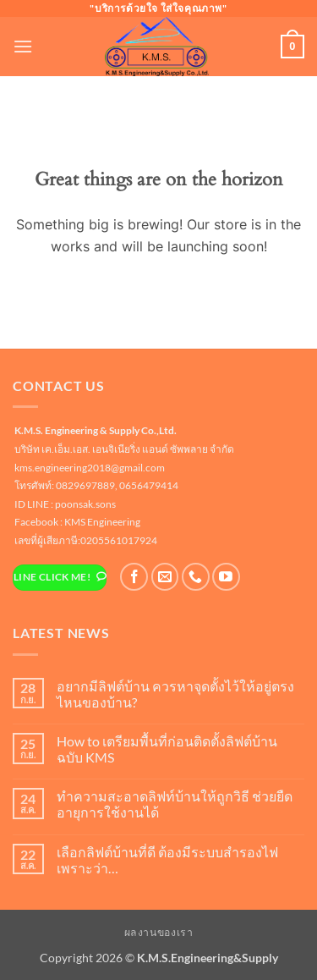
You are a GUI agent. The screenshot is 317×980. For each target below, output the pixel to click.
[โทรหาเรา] (196, 577)
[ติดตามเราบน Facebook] (134, 577)
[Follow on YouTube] (226, 577)
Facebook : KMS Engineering (77, 522)
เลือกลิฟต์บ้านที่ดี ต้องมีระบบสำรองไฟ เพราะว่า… (167, 860)
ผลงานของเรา (159, 932)
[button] (23, 46)
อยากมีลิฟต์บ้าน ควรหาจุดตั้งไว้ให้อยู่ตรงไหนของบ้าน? (175, 694)
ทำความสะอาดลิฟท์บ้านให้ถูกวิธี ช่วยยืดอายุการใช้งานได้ (175, 804)
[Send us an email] (165, 577)
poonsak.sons (85, 504)
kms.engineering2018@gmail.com (90, 468)
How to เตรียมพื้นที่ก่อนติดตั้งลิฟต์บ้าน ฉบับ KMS (167, 749)
